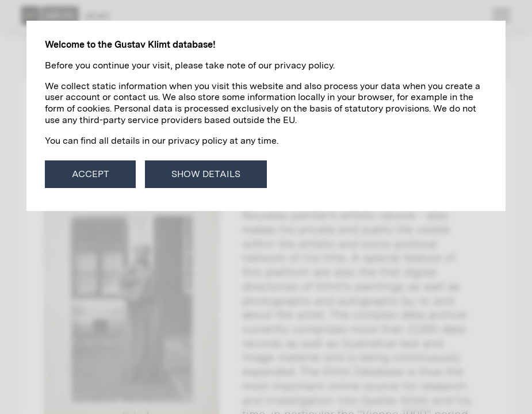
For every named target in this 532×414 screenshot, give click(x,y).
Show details (206, 174)
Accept (91, 174)
